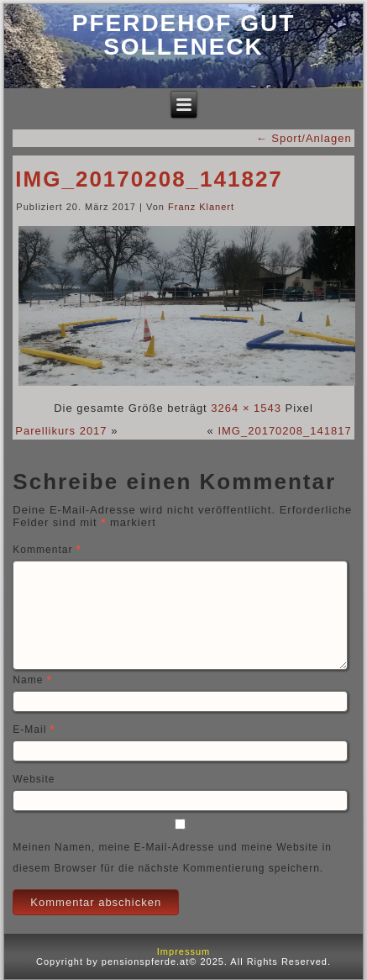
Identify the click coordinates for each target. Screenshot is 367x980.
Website (34, 779)
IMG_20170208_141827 (149, 179)
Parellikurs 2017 (61, 431)
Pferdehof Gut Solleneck (184, 35)
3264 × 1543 (246, 408)
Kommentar (47, 550)
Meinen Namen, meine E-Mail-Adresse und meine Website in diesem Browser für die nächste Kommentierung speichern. (172, 858)
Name (32, 680)
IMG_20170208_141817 (284, 431)
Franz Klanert (201, 207)
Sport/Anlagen (304, 138)
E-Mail (34, 730)
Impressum (183, 951)
